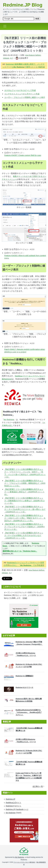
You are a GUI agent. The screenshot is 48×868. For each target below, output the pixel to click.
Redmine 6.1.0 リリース (24, 687)
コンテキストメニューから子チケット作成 (22, 94)
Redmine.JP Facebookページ (17, 809)
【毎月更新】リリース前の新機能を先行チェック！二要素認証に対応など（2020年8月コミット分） (24, 492)
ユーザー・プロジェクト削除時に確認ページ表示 (25, 97)
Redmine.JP (10, 799)
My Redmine (9, 419)
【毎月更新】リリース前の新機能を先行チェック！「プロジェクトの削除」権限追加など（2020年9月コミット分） (25, 483)
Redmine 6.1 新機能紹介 (25, 676)
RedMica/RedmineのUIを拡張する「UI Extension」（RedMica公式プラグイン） (29, 712)
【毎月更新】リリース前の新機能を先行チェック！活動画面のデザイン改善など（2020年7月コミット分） (24, 501)
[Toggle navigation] (6, 26)
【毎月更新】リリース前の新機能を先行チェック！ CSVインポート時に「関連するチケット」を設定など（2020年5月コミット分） (25, 518)
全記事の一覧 (38, 786)
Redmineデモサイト (14, 806)
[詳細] (25, 598)
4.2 (12, 58)
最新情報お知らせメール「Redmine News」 (20, 551)
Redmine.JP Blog (23, 5)
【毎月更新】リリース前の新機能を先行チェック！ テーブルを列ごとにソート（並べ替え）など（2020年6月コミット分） (25, 509)
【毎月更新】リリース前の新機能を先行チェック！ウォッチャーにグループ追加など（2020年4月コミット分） (24, 527)
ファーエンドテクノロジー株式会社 (24, 862)
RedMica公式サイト (13, 803)
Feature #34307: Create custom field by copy (23, 155)
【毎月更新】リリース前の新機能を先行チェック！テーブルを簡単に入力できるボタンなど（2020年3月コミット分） (24, 535)
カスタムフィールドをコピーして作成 (20, 90)
